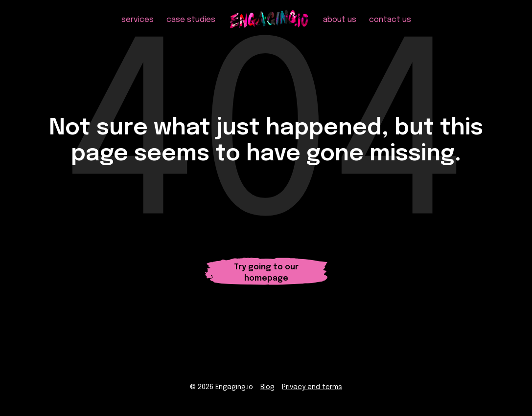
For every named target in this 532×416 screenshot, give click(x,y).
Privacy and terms (312, 387)
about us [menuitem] (340, 20)
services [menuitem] (138, 20)
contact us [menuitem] (390, 20)
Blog (267, 387)
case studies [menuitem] (191, 20)
